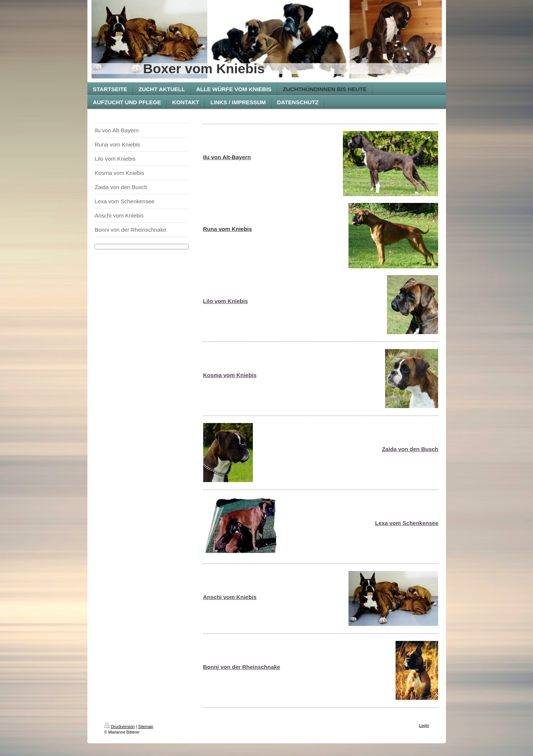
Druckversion (120, 726)
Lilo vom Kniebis (226, 301)
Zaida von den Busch (410, 449)
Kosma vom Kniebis (230, 375)
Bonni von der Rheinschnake (242, 667)
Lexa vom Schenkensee (407, 523)
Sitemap (146, 726)
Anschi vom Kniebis (230, 597)
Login (424, 725)
